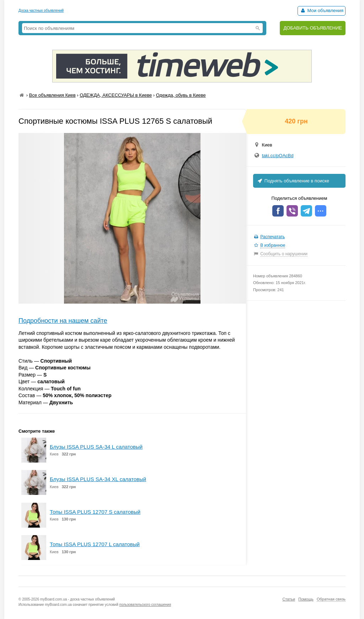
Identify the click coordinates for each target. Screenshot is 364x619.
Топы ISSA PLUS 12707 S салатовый (95, 512)
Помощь (306, 599)
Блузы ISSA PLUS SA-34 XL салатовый (98, 479)
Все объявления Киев (52, 95)
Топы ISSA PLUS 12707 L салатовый (95, 544)
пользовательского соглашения (145, 605)
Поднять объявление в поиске (293, 181)
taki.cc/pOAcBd (278, 156)
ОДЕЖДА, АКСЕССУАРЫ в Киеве (116, 95)
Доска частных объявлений (41, 10)
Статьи (289, 599)
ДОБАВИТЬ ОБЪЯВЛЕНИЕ (313, 28)
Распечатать (272, 237)
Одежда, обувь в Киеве (181, 95)
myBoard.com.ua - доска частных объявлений (77, 599)
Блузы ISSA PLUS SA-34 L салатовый (96, 447)
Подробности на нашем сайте (63, 321)
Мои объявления (322, 10)
